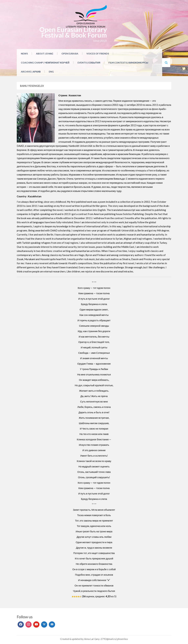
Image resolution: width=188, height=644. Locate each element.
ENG (51, 72)
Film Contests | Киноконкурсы (128, 63)
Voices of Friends (98, 54)
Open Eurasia (70, 54)
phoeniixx (123, 639)
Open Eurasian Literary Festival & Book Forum (73, 32)
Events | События (89, 63)
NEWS (24, 54)
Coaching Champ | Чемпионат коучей (45, 63)
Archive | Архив (31, 72)
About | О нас (45, 54)
